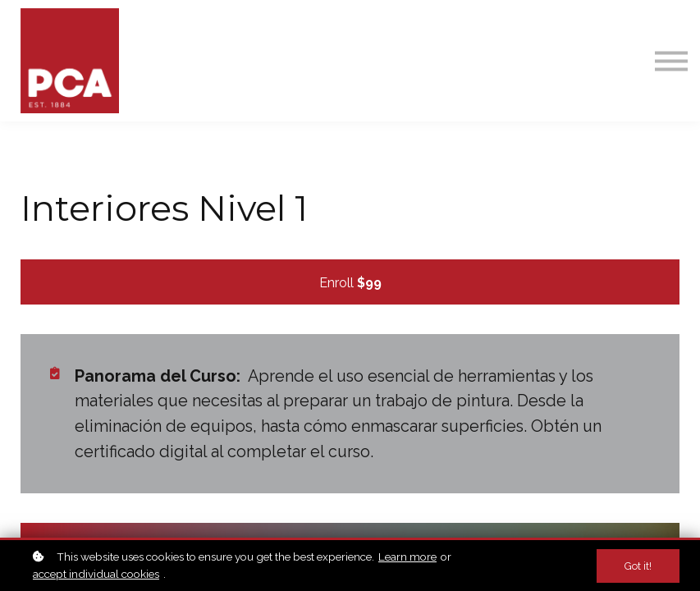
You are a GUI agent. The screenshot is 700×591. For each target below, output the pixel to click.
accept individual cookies (96, 574)
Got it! (638, 566)
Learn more (407, 557)
